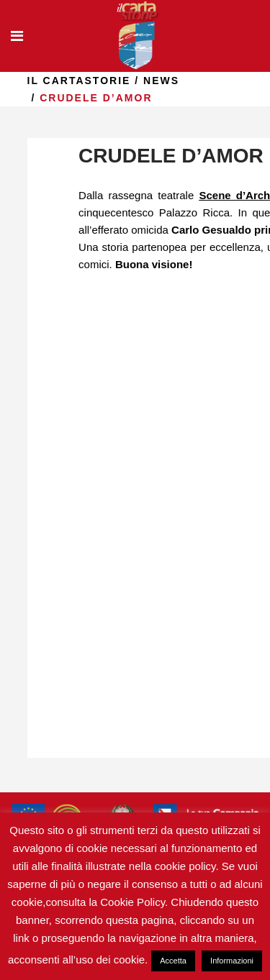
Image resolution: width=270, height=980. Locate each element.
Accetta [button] (173, 961)
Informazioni (232, 961)
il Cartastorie (79, 81)
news (161, 81)
